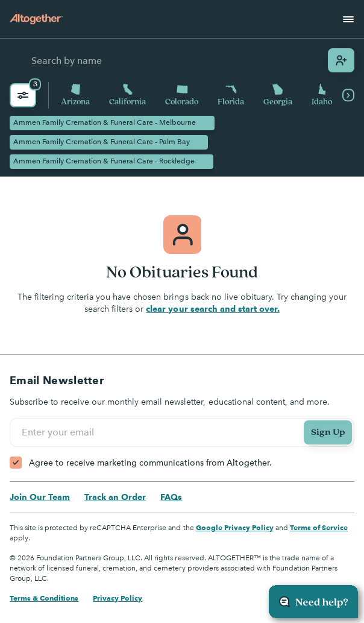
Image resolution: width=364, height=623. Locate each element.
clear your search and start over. (212, 309)
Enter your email (60, 432)
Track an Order (115, 497)
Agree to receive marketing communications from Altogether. (150, 463)
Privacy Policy (118, 598)
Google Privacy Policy (235, 527)
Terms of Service (319, 527)
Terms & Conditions (44, 598)
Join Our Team (40, 497)
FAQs (171, 497)
